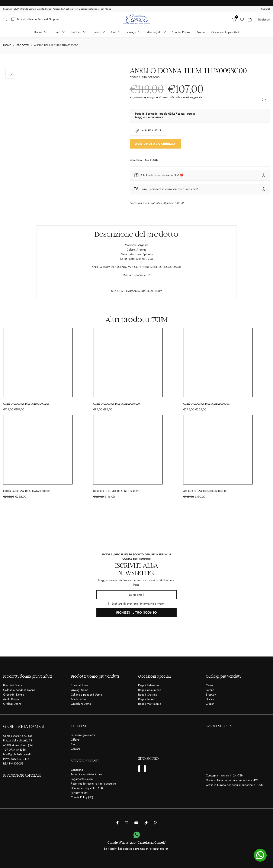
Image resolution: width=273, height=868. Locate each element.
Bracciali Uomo (80, 685)
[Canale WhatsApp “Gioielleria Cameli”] (137, 835)
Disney (210, 699)
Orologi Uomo (80, 690)
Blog (74, 744)
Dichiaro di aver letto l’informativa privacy (138, 604)
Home (7, 45)
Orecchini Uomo (81, 704)
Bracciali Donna (13, 685)
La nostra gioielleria (83, 735)
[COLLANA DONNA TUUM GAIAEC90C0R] (46, 457)
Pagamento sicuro (82, 779)
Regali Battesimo (148, 685)
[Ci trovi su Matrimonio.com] (170, 740)
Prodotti (23, 45)
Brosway (211, 695)
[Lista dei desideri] (242, 20)
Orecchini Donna (14, 695)
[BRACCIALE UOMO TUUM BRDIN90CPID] (136, 457)
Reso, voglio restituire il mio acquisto (93, 783)
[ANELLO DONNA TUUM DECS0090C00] (227, 457)
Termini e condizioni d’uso (87, 774)
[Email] (137, 595)
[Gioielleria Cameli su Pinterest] (155, 823)
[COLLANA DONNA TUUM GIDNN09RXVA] (46, 370)
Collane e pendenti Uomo (86, 695)
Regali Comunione (150, 690)
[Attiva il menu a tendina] (5, 20)
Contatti (75, 749)
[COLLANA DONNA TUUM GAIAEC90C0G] (227, 370)
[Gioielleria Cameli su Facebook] (118, 823)
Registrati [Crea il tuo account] (264, 20)
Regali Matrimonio (150, 704)
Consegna (77, 770)
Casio (209, 685)
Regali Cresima (148, 695)
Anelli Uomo (78, 699)
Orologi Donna (12, 704)
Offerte (75, 740)
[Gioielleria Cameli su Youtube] (136, 823)
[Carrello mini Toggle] (250, 20)
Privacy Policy (79, 793)
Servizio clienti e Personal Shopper (38, 19)
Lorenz (210, 690)
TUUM (160, 320)
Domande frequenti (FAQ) (87, 788)
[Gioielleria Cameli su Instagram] (126, 823)
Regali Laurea (147, 699)
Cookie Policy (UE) (82, 797)
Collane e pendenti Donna (19, 690)
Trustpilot (265, 9)
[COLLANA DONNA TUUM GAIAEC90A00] (136, 370)
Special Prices (181, 32)
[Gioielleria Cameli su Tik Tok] (146, 823)
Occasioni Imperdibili (225, 32)
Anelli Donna (11, 699)
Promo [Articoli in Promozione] (201, 32)
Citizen (210, 704)
